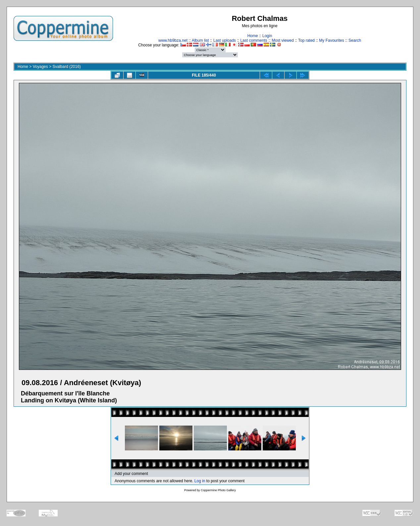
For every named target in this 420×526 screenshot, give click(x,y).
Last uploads (225, 40)
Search (355, 40)
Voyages (40, 67)
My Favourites (331, 40)
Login (267, 36)
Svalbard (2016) (66, 67)
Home (253, 36)
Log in (200, 481)
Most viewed (283, 40)
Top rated (306, 40)
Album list (200, 40)
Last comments (254, 40)
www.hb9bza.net (173, 40)
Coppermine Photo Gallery (218, 490)
